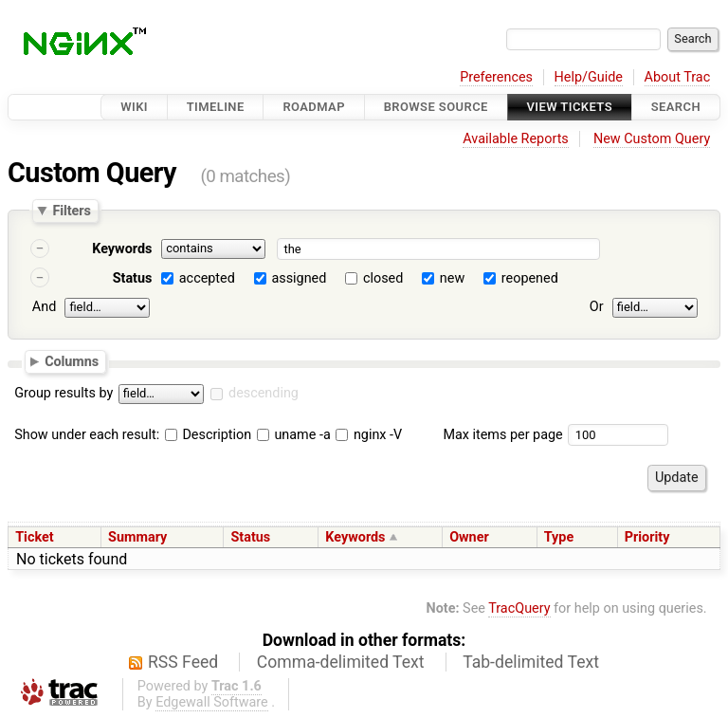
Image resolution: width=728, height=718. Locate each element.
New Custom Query (652, 139)
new (452, 278)
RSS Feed (183, 662)
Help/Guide (589, 77)
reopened (530, 278)
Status (133, 278)
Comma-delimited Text (341, 662)
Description (208, 435)
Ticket (34, 537)
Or (597, 307)
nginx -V (369, 435)
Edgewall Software (212, 702)
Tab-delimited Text (531, 662)
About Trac (678, 77)
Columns (72, 360)
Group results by (64, 393)
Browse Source (436, 107)
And (44, 307)
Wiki (134, 107)
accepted (207, 278)
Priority (647, 537)
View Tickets (570, 107)
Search (676, 107)
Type (559, 537)
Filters (71, 211)
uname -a (294, 435)
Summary (137, 537)
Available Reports (516, 139)
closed (383, 278)
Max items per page (502, 435)
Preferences (496, 77)
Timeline (216, 107)
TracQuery (519, 608)
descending (264, 393)
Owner (469, 537)
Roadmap (314, 107)
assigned (299, 278)
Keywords (122, 249)
